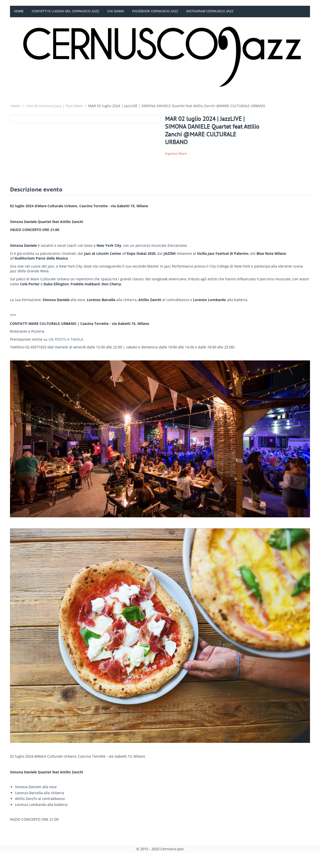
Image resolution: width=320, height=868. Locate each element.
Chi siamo (116, 11)
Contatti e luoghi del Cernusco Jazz (65, 11)
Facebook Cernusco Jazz (155, 11)
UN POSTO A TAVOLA (66, 339)
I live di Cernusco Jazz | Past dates (54, 106)
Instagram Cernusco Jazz (210, 11)
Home (19, 11)
